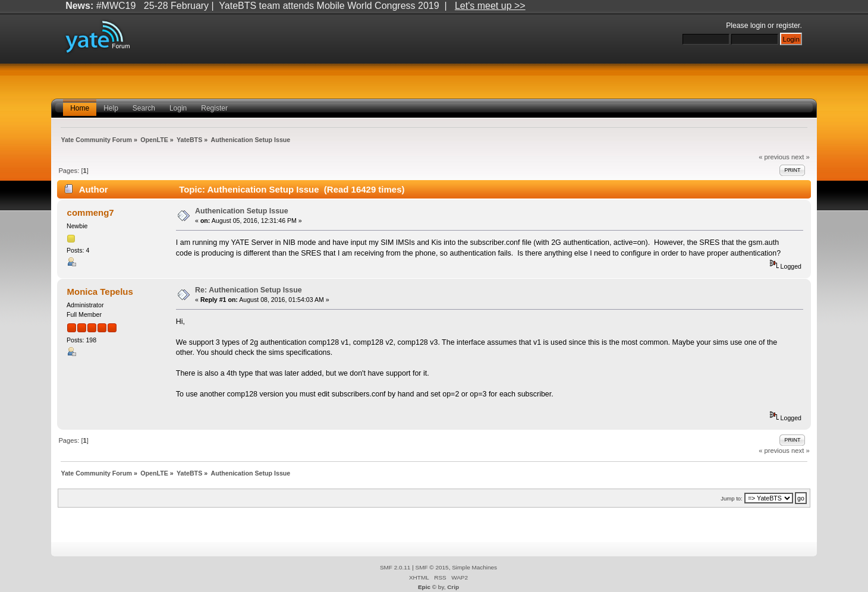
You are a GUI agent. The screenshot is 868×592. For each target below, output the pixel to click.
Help (111, 108)
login (758, 26)
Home (80, 108)
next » (801, 157)
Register (214, 108)
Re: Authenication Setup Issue (249, 290)
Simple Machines (474, 567)
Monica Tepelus (100, 292)
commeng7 (91, 212)
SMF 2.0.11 (395, 567)
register (788, 26)
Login (178, 108)
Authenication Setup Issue (242, 211)
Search (144, 108)
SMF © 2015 (432, 567)
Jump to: (732, 498)
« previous (774, 157)
